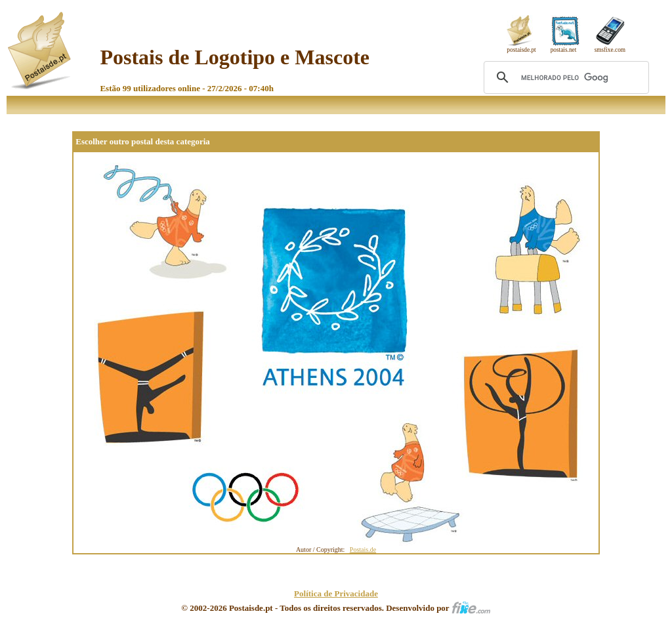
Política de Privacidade (336, 593)
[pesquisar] (564, 77)
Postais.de (363, 549)
